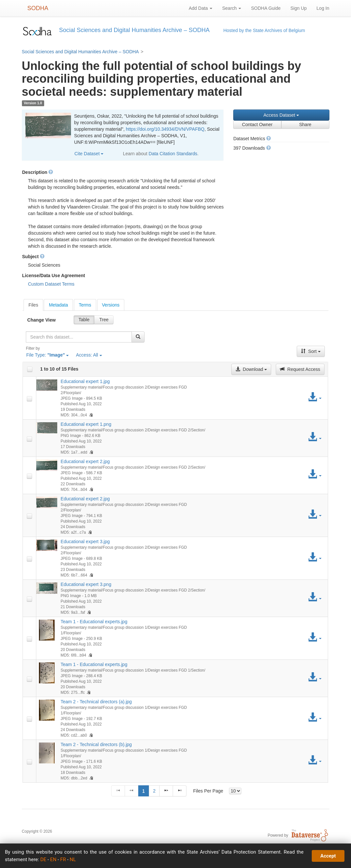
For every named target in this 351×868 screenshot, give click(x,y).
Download (251, 369)
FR (63, 860)
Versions (111, 305)
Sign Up (299, 8)
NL (73, 860)
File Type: (47, 355)
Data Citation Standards (173, 154)
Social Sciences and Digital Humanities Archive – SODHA (80, 52)
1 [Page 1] (144, 791)
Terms (85, 305)
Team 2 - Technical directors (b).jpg (96, 744)
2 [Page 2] (154, 791)
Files (33, 305)
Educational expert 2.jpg (85, 461)
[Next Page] (166, 791)
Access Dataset (281, 115)
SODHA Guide (266, 8)
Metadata (58, 305)
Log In (323, 8)
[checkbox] (30, 369)
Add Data (201, 8)
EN (53, 860)
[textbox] (79, 337)
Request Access (300, 369)
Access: (89, 355)
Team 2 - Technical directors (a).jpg (96, 702)
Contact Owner (257, 125)
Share (305, 125)
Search (232, 8)
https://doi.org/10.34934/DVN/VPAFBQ (165, 129)
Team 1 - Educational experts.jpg (94, 622)
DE (43, 860)
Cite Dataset (89, 154)
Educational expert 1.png (86, 424)
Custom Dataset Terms (51, 284)
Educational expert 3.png (86, 584)
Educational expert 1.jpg (85, 381)
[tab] (33, 305)
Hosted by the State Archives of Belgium (264, 30)
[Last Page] (180, 791)
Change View (41, 320)
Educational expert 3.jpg (85, 542)
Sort (311, 351)
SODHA (38, 8)
